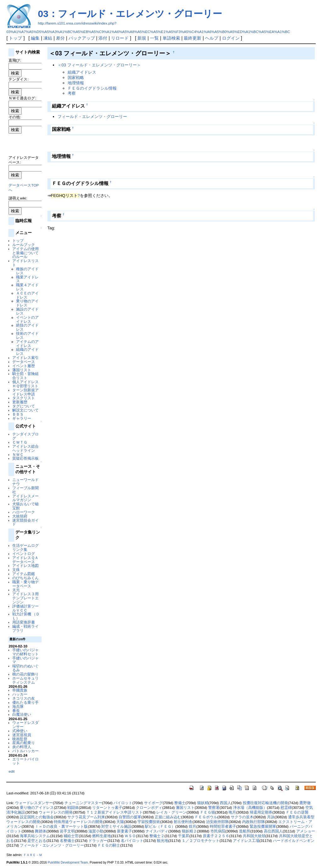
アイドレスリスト (25, 263)
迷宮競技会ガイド (25, 522)
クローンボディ (149, 808)
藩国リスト (22, 370)
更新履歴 (20, 402)
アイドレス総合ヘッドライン (25, 448)
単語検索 (171, 38)
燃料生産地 (102, 836)
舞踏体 (41, 831)
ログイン (231, 38)
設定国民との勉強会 (37, 817)
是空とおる (37, 841)
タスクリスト (24, 398)
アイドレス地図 (25, 566)
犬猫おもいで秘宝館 (25, 506)
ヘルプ (212, 38)
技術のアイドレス (27, 335)
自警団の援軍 (130, 817)
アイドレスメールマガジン (25, 498)
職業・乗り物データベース (25, 584)
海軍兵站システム (35, 836)
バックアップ (82, 38)
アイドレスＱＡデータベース (25, 560)
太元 (16, 590)
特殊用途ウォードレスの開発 (78, 822)
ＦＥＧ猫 (208, 812)
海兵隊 (18, 706)
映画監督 (20, 739)
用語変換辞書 (24, 622)
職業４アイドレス (27, 287)
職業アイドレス (27, 279)
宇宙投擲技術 (149, 822)
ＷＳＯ (130, 836)
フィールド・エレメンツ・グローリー (92, 117)
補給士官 (71, 836)
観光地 (163, 841)
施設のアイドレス (27, 311)
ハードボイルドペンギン (294, 841)
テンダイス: (18, 79)
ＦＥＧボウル (206, 817)
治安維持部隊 (217, 822)
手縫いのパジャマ (25, 660)
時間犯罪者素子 (223, 826)
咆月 (232, 812)
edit (11, 771)
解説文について (25, 410)
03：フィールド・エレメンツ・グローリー (130, 14)
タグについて (24, 406)
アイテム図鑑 (24, 574)
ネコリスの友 (24, 698)
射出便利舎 (183, 822)
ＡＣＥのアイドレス (27, 295)
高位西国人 (273, 831)
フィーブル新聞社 (25, 490)
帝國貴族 (20, 690)
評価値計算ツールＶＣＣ (25, 608)
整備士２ (157, 836)
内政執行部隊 (253, 822)
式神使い (20, 731)
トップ (15, 38)
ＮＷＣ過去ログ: (22, 98)
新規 (142, 38)
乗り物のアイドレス (27, 303)
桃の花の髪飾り (25, 674)
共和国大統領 (254, 836)
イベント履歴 (24, 366)
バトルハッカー (25, 751)
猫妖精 (203, 803)
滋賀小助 (96, 831)
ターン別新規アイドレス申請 (25, 392)
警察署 (214, 808)
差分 (60, 38)
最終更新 (192, 38)
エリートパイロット (25, 761)
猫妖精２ (189, 831)
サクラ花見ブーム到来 (86, 817)
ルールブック (24, 245)
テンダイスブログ (25, 436)
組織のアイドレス (27, 351)
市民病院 (218, 831)
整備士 (180, 803)
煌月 (192, 826)
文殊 (16, 570)
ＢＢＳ (18, 414)
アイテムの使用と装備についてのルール (25, 253)
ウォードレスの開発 (56, 812)
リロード (120, 38)
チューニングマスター (83, 803)
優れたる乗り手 (25, 702)
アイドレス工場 (246, 841)
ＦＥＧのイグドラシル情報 (92, 88)
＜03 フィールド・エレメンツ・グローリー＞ (99, 65)
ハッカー (20, 694)
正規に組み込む (168, 817)
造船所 (245, 831)
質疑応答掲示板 (25, 458)
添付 (103, 38)
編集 (35, 38)
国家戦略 (76, 78)
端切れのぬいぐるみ (25, 668)
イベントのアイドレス (27, 319)
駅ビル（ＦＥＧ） (160, 826)
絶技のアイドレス (27, 327)
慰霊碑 (286, 808)
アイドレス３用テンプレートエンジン (25, 598)
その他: (15, 117)
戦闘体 (73, 808)
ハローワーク (24, 512)
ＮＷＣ (18, 454)
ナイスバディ (157, 831)
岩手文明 (67, 831)
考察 (72, 93)
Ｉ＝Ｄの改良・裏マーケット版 (61, 826)
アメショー (306, 831)
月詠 (271, 817)
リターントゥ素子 (107, 808)
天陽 (120, 822)
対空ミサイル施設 (116, 826)
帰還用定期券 (261, 812)
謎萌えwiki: (18, 198)
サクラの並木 (242, 817)
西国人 (225, 803)
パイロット (123, 803)
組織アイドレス (82, 72)
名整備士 (67, 841)
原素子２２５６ (216, 836)
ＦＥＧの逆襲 (297, 812)
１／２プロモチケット (201, 841)
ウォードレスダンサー (25, 725)
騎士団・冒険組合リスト (25, 376)
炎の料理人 (22, 747)
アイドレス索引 (25, 358)
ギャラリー (22, 418)
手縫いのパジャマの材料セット (25, 652)
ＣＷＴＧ (20, 442)
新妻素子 (125, 831)
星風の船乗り (24, 743)
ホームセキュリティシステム (25, 680)
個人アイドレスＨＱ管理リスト (25, 384)
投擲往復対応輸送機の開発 (265, 803)
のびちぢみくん (25, 578)
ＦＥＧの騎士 (109, 845)
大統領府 (20, 516)
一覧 (154, 38)
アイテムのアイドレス (27, 344)
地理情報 (76, 83)
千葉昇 (184, 836)
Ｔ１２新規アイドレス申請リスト (114, 812)
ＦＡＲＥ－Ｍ (33, 855)
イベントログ (24, 554)
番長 (16, 711)
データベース (24, 362)
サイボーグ (153, 803)
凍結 (48, 38)
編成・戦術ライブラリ (25, 628)
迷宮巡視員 (22, 735)
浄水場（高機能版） (250, 808)
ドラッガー (98, 841)
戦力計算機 (22, 614)
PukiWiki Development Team (68, 862)
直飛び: (15, 60)
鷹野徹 (305, 803)
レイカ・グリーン (171, 812)
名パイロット (132, 841)
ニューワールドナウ (25, 482)
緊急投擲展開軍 (263, 826)
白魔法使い (22, 714)
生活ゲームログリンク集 (25, 547)
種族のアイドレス (27, 271)
